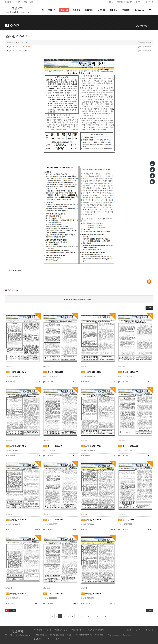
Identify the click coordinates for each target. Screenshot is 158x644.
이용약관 (49, 630)
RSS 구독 (18, 2)
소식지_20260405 (53, 446)
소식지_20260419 (128, 372)
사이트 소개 (38, 630)
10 (97, 616)
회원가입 (120, 2)
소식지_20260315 (16, 520)
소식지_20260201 (91, 594)
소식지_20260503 (53, 372)
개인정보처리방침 (61, 630)
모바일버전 (149, 630)
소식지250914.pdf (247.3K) (79, 51)
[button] (149, 308)
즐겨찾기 (8, 2)
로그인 (111, 2)
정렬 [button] (150, 611)
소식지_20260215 (16, 594)
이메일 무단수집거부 (78, 630)
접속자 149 (149, 2)
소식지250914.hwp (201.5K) (79, 47)
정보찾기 (129, 2)
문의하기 (139, 630)
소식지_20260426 (91, 372)
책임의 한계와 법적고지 (96, 630)
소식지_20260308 (53, 520)
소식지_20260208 (53, 594)
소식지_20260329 (91, 446)
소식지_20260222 (128, 520)
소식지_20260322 (128, 446)
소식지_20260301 (91, 520)
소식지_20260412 (16, 446)
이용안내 (129, 630)
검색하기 (139, 2)
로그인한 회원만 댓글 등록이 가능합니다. (79, 299)
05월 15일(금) (29, 2)
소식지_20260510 (16, 372)
